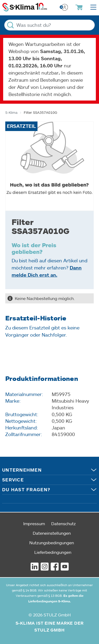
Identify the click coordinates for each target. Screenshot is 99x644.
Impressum (34, 523)
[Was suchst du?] (49, 25)
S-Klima (11, 112)
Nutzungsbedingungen (52, 543)
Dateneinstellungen (52, 533)
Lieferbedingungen (53, 552)
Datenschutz (63, 523)
